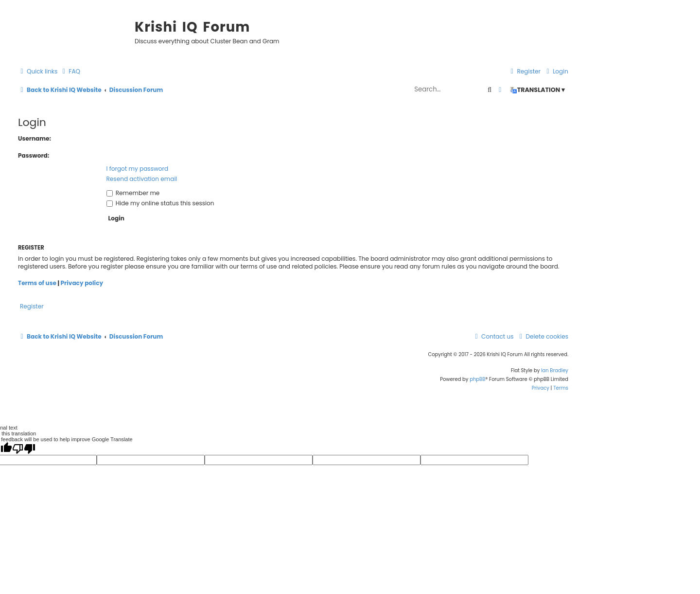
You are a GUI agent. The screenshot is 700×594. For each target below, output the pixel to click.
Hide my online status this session (160, 203)
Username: (35, 138)
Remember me (133, 193)
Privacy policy (82, 283)
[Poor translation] (24, 449)
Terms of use (37, 283)
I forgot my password (138, 169)
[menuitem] (70, 72)
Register (32, 306)
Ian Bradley (555, 370)
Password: (34, 155)
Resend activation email (142, 179)
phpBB (477, 379)
